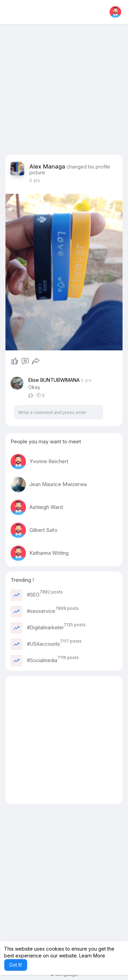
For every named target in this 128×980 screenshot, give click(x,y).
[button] (115, 12)
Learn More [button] (92, 956)
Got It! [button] (16, 965)
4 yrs (35, 180)
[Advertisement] (64, 91)
